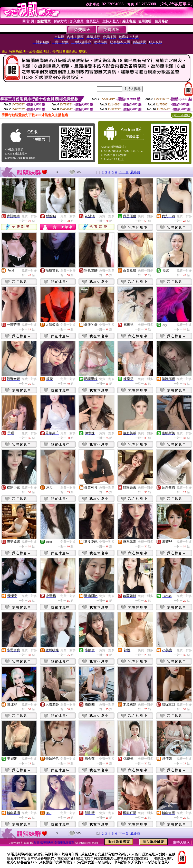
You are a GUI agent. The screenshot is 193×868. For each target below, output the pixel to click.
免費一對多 (29, 216)
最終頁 (135, 172)
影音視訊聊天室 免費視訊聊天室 (54, 843)
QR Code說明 (181, 115)
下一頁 (124, 172)
